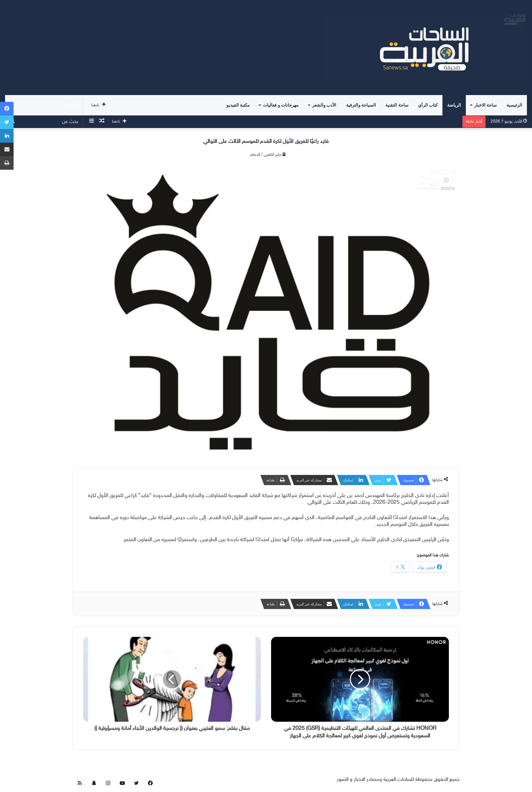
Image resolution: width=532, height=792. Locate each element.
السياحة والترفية (361, 105)
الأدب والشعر (324, 105)
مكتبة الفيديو (238, 105)
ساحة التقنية (397, 105)
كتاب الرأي (428, 105)
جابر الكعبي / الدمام (266, 155)
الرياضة (454, 105)
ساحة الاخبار (486, 105)
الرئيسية (514, 105)
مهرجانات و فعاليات (281, 105)
